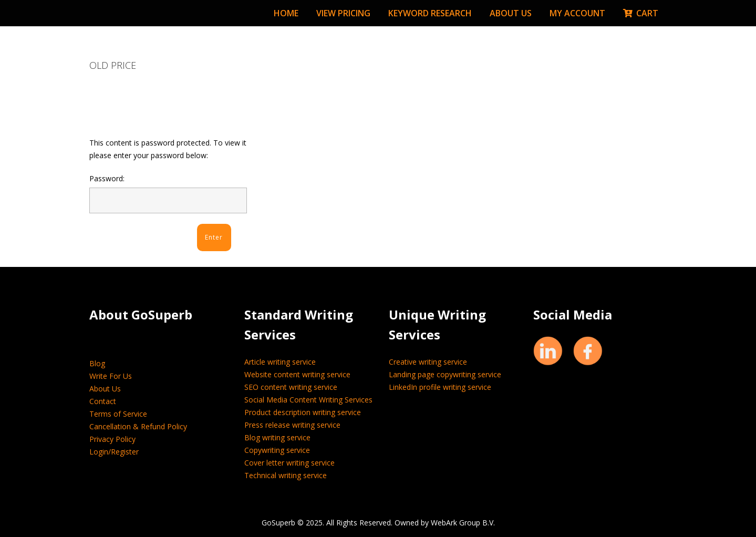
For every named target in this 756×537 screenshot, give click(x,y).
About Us (105, 389)
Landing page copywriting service (445, 374)
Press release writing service (292, 425)
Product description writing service (303, 412)
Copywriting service (277, 450)
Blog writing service (277, 437)
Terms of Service (118, 414)
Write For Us (111, 376)
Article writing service (280, 362)
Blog (97, 363)
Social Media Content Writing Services (308, 400)
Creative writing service (428, 362)
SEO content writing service (291, 387)
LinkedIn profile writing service (440, 387)
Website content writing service (297, 374)
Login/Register (114, 452)
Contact (103, 401)
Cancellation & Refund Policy (138, 426)
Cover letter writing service (289, 463)
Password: (168, 193)
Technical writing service (286, 475)
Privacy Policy (112, 439)
